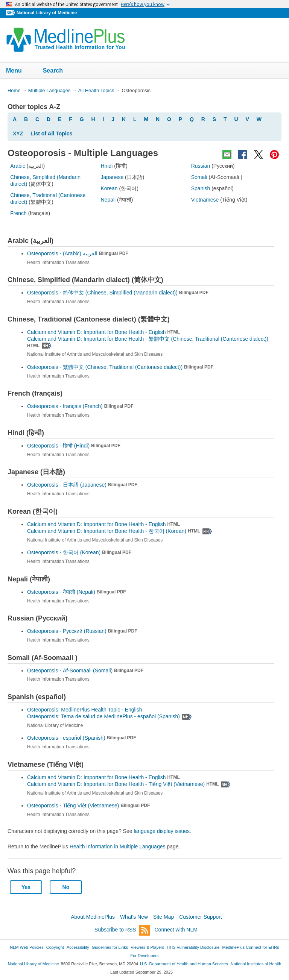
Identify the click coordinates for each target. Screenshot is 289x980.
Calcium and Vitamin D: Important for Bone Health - (120, 531)
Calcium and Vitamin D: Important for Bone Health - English (103, 332)
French (18, 213)
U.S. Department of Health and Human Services (184, 964)
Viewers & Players (147, 947)
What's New (134, 917)
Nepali (108, 200)
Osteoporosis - (78, 253)
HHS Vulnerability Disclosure (193, 947)
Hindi (106, 166)
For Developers (144, 956)
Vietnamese (205, 200)
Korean (109, 188)
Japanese (112, 177)
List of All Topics (51, 133)
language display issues (162, 831)
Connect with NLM (176, 930)
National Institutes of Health (256, 964)
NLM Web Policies (27, 947)
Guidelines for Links (110, 947)
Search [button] (58, 71)
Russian (201, 166)
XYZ (18, 133)
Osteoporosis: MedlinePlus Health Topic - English (85, 710)
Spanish (201, 188)
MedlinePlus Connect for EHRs (250, 947)
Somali (199, 177)
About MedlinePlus (93, 917)
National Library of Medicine (47, 13)
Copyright (55, 947)
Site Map (164, 917)
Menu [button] (19, 71)
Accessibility (78, 947)
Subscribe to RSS (122, 930)
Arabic (18, 166)
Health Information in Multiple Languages (118, 847)
